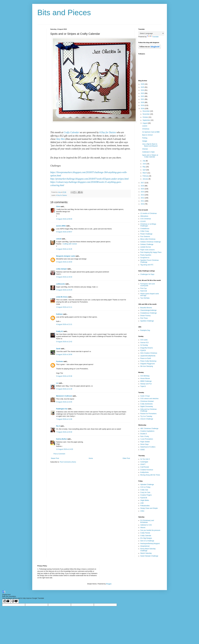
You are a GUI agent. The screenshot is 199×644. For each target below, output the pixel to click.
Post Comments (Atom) (68, 462)
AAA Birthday (145, 376)
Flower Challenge (146, 234)
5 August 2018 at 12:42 (64, 342)
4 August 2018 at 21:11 (64, 307)
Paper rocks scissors (148, 250)
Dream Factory (145, 316)
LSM (142, 503)
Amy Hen (60, 139)
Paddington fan (62, 409)
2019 (143, 105)
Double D (144, 434)
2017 (143, 183)
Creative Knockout (147, 470)
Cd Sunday (144, 345)
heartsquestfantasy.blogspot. (150, 544)
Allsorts (143, 528)
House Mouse (145, 378)
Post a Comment (59, 454)
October (146, 117)
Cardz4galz (144, 462)
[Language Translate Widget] (151, 33)
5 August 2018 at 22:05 (64, 402)
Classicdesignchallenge (148, 310)
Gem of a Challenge (147, 541)
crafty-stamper (62, 269)
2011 (143, 201)
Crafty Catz (144, 490)
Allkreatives (144, 216)
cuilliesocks (61, 284)
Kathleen (59, 314)
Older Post (126, 458)
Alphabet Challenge (147, 485)
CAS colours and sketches (149, 399)
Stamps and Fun (146, 384)
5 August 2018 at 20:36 (64, 376)
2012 (143, 198)
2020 (143, 102)
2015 (143, 189)
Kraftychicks (145, 472)
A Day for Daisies (108, 132)
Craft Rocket (145, 467)
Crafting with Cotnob (70, 244)
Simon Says (144, 444)
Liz (57, 383)
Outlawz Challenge (147, 244)
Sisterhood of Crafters (148, 447)
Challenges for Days (147, 274)
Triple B (143, 386)
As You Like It (145, 459)
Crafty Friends (145, 533)
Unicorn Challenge (147, 419)
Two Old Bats (145, 298)
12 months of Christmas (149, 213)
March (145, 173)
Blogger (109, 584)
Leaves (145, 126)
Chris (58, 207)
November (146, 114)
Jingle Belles (145, 500)
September (147, 120)
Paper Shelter (145, 442)
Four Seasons (145, 236)
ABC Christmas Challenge (149, 429)
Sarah (58, 349)
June (144, 164)
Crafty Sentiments (146, 404)
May (144, 167)
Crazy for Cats (145, 492)
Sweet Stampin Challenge (149, 556)
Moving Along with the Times (150, 475)
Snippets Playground (148, 364)
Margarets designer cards (66, 256)
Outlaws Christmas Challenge (151, 242)
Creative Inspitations (147, 431)
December (146, 111)
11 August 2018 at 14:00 (65, 449)
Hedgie (145, 141)
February (146, 176)
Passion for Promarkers (148, 414)
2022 (143, 96)
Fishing (145, 138)
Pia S (58, 426)
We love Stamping (147, 366)
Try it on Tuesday (146, 416)
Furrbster (60, 361)
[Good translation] (6, 601)
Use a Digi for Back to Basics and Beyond (150, 145)
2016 (143, 186)
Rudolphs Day (145, 330)
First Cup (144, 288)
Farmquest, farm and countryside (148, 285)
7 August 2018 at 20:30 (64, 432)
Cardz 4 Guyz (145, 396)
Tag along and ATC (147, 265)
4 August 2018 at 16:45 (64, 249)
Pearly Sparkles (146, 255)
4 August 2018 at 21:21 (64, 324)
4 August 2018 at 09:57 (64, 232)
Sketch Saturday (146, 553)
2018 (143, 109)
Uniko (142, 511)
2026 (143, 84)
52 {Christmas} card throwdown (147, 521)
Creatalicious (145, 229)
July (144, 161)
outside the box (146, 247)
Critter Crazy (145, 231)
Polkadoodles (145, 506)
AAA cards (144, 340)
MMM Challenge (146, 381)
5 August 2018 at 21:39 (64, 389)
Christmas (146, 129)
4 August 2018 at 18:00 (64, 262)
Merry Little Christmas (148, 239)
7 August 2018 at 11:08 (64, 419)
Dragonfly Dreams (147, 348)
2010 (143, 204)
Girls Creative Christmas (149, 353)
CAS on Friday (145, 487)
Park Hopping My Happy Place (151, 252)
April (144, 170)
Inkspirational (145, 546)
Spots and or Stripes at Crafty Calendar (150, 156)
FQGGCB (144, 498)
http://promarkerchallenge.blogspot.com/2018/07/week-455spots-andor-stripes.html (90, 179)
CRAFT (143, 464)
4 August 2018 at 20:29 (64, 290)
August (145, 123)
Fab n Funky (145, 436)
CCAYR (143, 221)
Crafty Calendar (71, 132)
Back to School (147, 135)
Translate (153, 37)
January (146, 179)
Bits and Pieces (64, 13)
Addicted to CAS (146, 525)
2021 (143, 99)
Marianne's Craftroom (64, 396)
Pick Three (144, 318)
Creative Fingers (146, 495)
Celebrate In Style (148, 152)
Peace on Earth (146, 358)
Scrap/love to (145, 258)
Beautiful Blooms (146, 308)
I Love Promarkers (147, 439)
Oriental (145, 149)
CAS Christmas (146, 219)
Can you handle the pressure (150, 530)
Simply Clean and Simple (149, 508)
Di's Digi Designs (146, 538)
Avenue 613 (144, 343)
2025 (143, 87)
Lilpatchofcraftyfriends (148, 356)
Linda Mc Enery (62, 297)
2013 (143, 195)
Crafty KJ (60, 331)
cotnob (59, 239)
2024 (143, 90)
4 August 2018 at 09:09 (64, 219)
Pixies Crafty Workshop (148, 361)
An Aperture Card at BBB (151, 132)
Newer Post (55, 458)
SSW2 (143, 450)
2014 (143, 192)
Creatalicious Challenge (149, 313)
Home (91, 458)
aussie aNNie (61, 226)
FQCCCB (144, 291)
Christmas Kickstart (147, 401)
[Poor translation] (15, 601)
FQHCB (143, 350)
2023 (143, 93)
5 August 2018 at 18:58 (64, 354)
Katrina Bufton (62, 439)
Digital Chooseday (147, 406)
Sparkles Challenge (147, 321)
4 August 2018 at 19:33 (64, 277)
